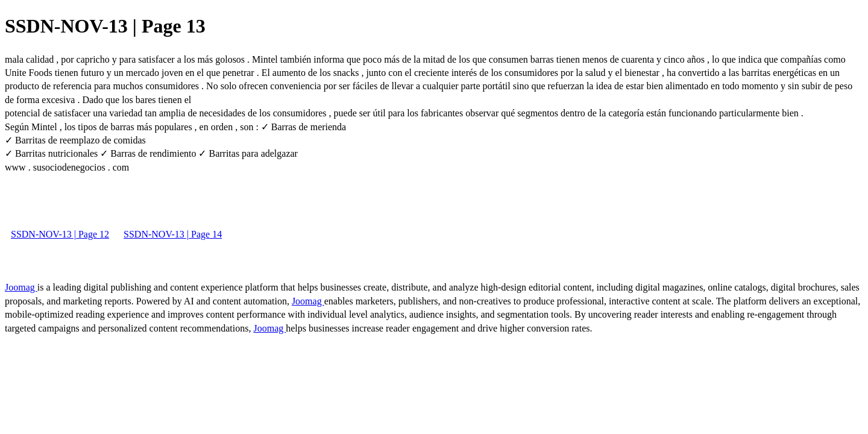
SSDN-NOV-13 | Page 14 (173, 234)
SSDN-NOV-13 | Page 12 (60, 234)
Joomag (21, 287)
